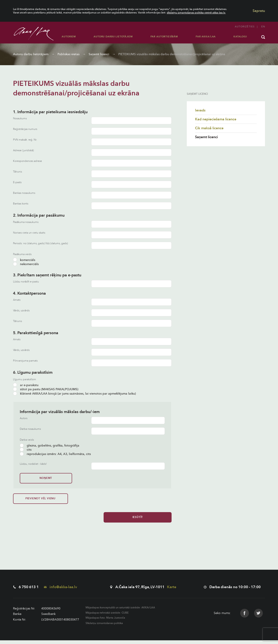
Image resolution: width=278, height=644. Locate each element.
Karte (172, 591)
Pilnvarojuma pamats (25, 361)
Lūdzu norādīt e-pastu (26, 282)
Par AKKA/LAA (206, 37)
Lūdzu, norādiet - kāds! (33, 464)
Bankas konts (21, 204)
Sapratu (259, 11)
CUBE (125, 616)
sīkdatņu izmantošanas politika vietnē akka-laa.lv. (196, 13)
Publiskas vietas (69, 54)
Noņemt (35, 478)
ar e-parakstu (26, 385)
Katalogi (240, 37)
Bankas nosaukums (24, 193)
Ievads (200, 110)
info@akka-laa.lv (60, 591)
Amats (17, 300)
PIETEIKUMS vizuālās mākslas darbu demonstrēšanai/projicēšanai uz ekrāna (172, 54)
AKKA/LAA (148, 611)
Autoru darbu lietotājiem (113, 37)
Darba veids (27, 440)
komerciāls (24, 260)
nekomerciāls (26, 264)
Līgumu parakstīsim (25, 379)
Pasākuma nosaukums (26, 222)
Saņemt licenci (99, 54)
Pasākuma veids (22, 254)
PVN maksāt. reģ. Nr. (25, 140)
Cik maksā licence (209, 128)
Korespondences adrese (27, 161)
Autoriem (69, 37)
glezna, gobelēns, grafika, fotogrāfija (50, 446)
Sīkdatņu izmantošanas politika (104, 627)
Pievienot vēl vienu (28, 500)
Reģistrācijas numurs (25, 129)
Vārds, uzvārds (21, 311)
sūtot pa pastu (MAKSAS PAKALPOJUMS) (46, 389)
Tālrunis (17, 172)
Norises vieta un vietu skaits (29, 233)
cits (26, 450)
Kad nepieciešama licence (216, 119)
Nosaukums (20, 119)
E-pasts (17, 182)
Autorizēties (245, 27)
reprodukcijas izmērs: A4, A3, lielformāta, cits (55, 454)
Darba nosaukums (30, 429)
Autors (24, 418)
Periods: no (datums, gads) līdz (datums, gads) (41, 243)
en (263, 27)
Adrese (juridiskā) (23, 150)
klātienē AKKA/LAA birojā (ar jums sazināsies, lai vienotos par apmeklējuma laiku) (74, 394)
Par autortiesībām (164, 37)
